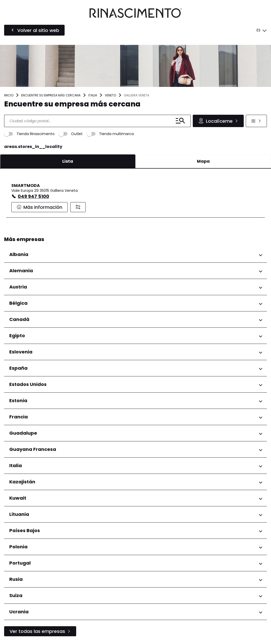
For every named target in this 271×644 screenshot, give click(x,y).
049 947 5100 (33, 196)
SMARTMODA (26, 185)
